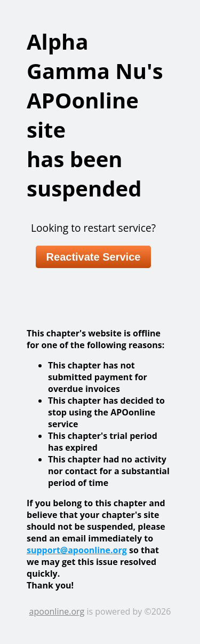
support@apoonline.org (77, 550)
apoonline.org (57, 611)
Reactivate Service (94, 257)
